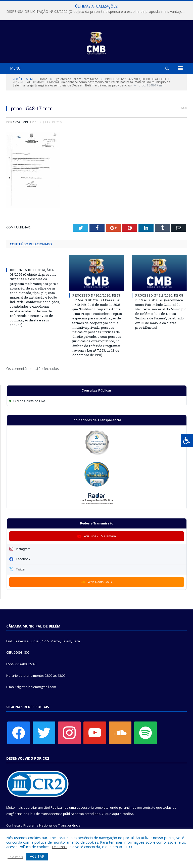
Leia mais (60, 847)
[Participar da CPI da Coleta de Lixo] (97, 401)
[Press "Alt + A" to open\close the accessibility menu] (187, 440)
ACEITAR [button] (37, 856)
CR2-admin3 (21, 122)
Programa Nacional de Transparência (52, 825)
